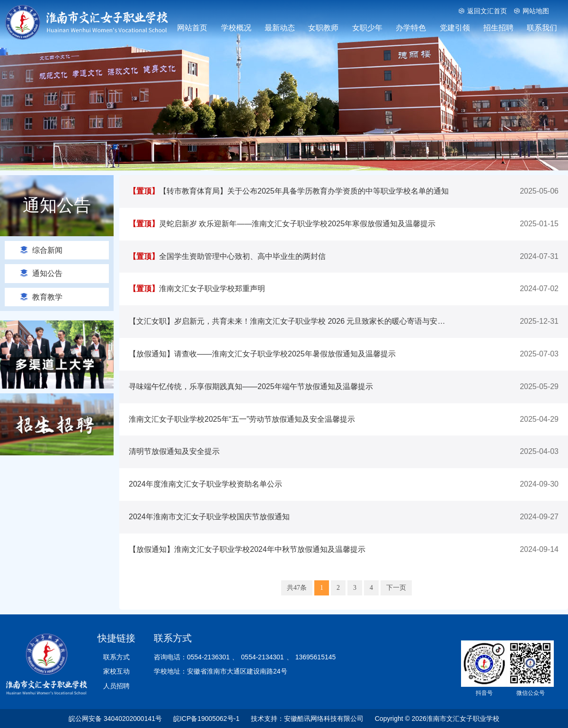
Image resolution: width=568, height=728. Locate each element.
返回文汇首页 (483, 11)
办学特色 (411, 28)
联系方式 (116, 657)
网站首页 (192, 28)
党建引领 (455, 28)
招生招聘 (498, 28)
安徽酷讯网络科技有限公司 (324, 719)
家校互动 (116, 671)
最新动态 (280, 28)
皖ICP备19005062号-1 (206, 719)
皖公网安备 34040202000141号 (115, 719)
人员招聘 (116, 686)
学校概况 (236, 28)
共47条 (297, 588)
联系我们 (542, 28)
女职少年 (367, 28)
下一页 (396, 588)
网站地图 (531, 11)
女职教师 (323, 28)
